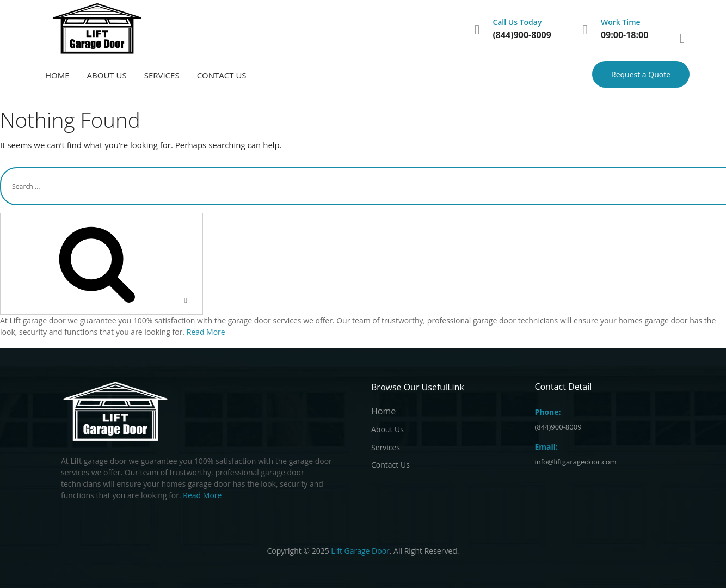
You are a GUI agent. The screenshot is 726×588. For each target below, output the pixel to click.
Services (162, 75)
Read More (206, 332)
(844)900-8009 (522, 35)
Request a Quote (641, 74)
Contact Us (222, 75)
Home (57, 75)
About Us (107, 75)
